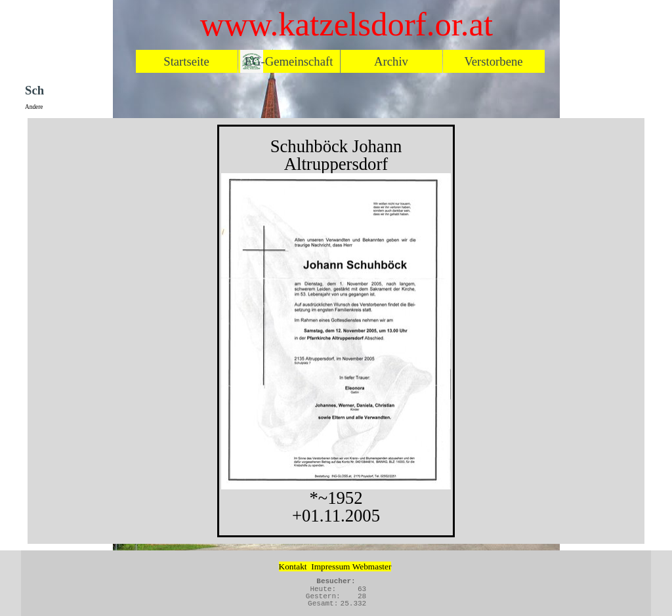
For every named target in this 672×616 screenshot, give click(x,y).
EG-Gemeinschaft (289, 61)
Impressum (330, 566)
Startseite (186, 61)
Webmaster (372, 566)
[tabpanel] (336, 331)
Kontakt (293, 566)
